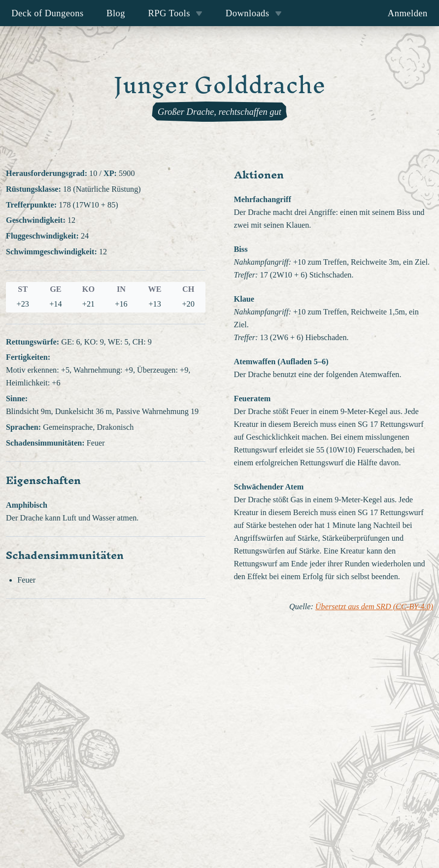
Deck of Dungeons (48, 13)
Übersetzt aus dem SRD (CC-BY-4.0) (374, 607)
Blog (116, 13)
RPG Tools (175, 13)
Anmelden (408, 13)
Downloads (254, 13)
